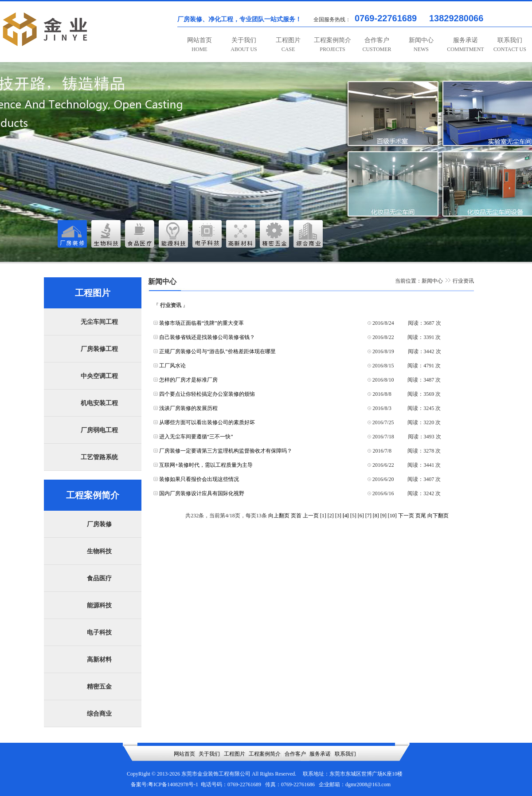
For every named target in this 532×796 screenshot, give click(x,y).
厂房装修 (99, 524)
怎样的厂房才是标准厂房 (188, 380)
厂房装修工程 (99, 349)
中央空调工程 (99, 376)
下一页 (406, 516)
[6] (361, 516)
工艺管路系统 (99, 457)
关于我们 (244, 45)
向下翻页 (438, 516)
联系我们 (510, 45)
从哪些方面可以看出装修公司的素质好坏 (207, 422)
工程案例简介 (332, 45)
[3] (338, 516)
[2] (331, 516)
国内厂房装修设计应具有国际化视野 (202, 493)
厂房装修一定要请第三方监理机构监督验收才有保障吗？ (226, 451)
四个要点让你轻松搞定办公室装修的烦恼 (207, 394)
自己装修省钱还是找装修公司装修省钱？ (207, 337)
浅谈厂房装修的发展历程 (188, 408)
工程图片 (288, 45)
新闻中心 (421, 45)
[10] (392, 516)
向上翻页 (279, 516)
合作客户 (377, 45)
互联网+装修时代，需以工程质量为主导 (206, 465)
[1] (323, 516)
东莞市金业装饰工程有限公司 (216, 774)
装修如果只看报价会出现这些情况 (199, 479)
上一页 (311, 516)
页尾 (421, 516)
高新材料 (99, 660)
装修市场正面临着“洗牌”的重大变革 (201, 323)
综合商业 (99, 714)
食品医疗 (99, 578)
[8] (376, 516)
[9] (383, 516)
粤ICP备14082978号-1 (173, 784)
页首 (296, 516)
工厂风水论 (172, 366)
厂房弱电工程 (99, 430)
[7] (368, 516)
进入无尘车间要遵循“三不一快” (196, 437)
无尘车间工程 (99, 322)
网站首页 (199, 45)
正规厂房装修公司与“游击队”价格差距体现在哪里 (217, 351)
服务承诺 (465, 45)
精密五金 (99, 687)
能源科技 (99, 605)
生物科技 (99, 551)
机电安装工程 (99, 403)
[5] (353, 516)
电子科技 (99, 632)
